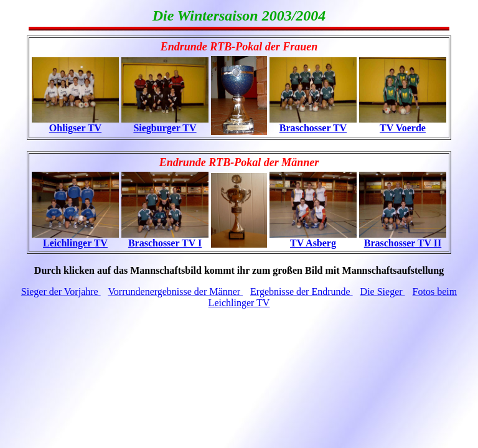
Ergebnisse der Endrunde (302, 292)
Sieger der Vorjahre (61, 292)
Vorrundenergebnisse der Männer (175, 292)
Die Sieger (383, 292)
